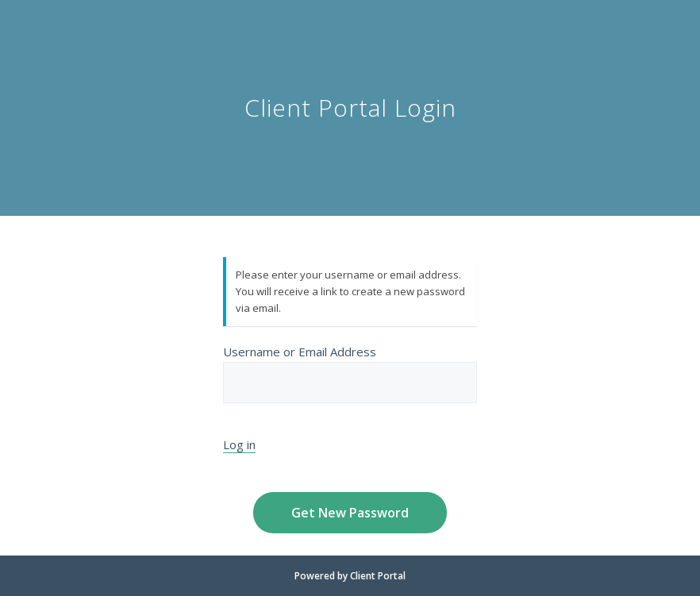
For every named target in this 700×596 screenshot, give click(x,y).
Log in (239, 444)
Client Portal (378, 576)
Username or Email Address (350, 373)
